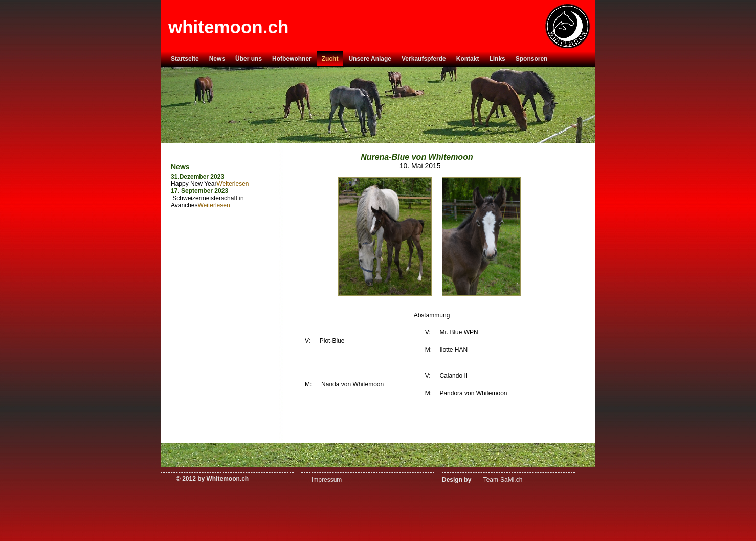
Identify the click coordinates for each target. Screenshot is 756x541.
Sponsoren (532, 59)
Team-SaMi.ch (503, 480)
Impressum (327, 480)
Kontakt (468, 59)
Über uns (249, 59)
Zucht (330, 59)
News (217, 59)
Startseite (185, 59)
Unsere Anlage (370, 59)
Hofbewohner (292, 59)
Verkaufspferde (424, 59)
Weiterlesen (232, 184)
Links (497, 59)
